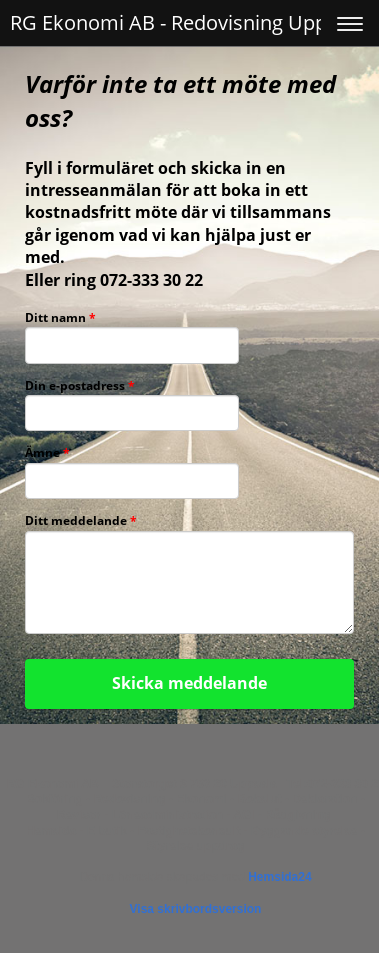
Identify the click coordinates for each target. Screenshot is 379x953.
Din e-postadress (80, 386)
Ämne (47, 453)
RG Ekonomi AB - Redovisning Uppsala (187, 22)
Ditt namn (60, 318)
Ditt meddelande (81, 521)
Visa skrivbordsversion (196, 909)
